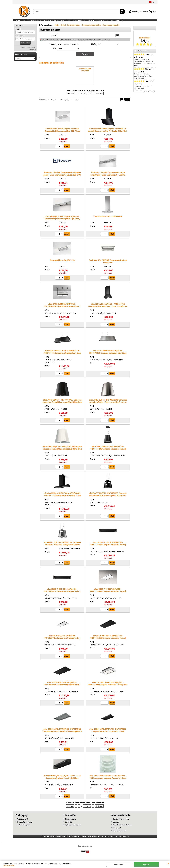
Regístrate (33, 53)
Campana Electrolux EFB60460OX (108, 219)
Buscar (53, 38)
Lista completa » (149, 94)
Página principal (20, 22)
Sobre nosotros (70, 821)
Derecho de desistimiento (123, 827)
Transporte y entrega (25, 824)
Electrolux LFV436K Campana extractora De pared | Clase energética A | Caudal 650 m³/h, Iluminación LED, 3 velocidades (62, 177)
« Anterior (70, 96)
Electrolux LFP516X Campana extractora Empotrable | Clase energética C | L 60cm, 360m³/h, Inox (62, 221)
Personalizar (119, 864)
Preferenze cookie (85, 848)
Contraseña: (20, 39)
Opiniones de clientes (73, 827)
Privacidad (117, 830)
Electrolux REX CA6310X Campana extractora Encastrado (108, 263)
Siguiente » (99, 96)
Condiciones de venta (121, 821)
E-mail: (18, 32)
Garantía (116, 824)
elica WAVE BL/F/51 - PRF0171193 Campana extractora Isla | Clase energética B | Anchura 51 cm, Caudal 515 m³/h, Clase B (108, 498)
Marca (54, 51)
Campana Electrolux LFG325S (62, 262)
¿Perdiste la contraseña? (28, 51)
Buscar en (53, 47)
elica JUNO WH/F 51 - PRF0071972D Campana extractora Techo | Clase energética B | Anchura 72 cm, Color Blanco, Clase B (62, 451)
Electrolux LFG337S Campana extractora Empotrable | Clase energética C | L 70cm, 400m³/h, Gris (62, 133)
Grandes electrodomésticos (85, 43)
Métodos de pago (23, 827)
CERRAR (168, 863)
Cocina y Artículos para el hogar (54, 22)
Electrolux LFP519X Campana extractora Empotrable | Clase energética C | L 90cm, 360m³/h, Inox (108, 177)
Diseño (93, 47)
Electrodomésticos (34, 22)
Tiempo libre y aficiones (95, 22)
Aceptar (146, 864)
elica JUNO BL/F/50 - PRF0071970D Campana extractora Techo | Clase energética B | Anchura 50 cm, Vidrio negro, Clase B (62, 404)
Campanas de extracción (103, 43)
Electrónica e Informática (76, 22)
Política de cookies (9, 865)
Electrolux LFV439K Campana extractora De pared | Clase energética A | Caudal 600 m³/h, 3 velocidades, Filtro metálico (108, 133)
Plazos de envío (23, 821)
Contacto (68, 824)
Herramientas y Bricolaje (114, 22)
